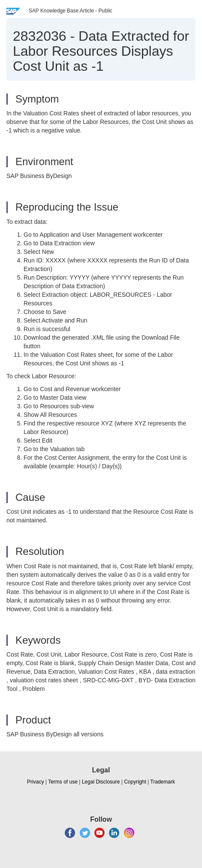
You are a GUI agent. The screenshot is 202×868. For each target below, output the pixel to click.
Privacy (35, 782)
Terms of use (63, 782)
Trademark (163, 782)
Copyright (135, 782)
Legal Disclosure (101, 782)
